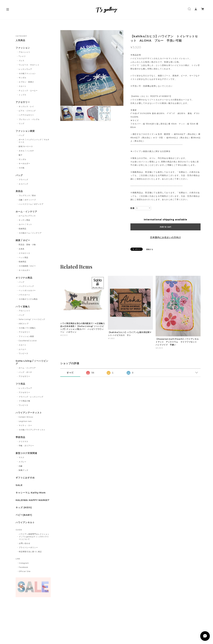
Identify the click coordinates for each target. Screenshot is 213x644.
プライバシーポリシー (28, 547)
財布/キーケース (26, 146)
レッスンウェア (25, 69)
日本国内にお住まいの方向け (165, 237)
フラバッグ (23, 180)
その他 (22, 168)
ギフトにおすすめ (25, 478)
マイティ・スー (25, 425)
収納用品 (22, 229)
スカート (22, 86)
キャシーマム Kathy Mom (31, 493)
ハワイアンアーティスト (29, 413)
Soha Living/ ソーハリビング (32, 319)
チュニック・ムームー (28, 90)
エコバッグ (23, 184)
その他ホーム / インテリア (30, 233)
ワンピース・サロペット (29, 65)
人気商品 (20, 40)
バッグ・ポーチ (25, 372)
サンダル (22, 78)
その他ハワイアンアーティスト (32, 430)
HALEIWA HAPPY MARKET (33, 500)
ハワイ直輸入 (23, 307)
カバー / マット (25, 224)
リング (22, 123)
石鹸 (21, 466)
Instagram (24, 563)
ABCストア (24, 324)
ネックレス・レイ (26, 106)
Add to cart (165, 227)
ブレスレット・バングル (29, 119)
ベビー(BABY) (24, 515)
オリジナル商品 (24, 278)
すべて (70, 373)
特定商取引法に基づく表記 (30, 552)
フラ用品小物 (24, 401)
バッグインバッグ (26, 286)
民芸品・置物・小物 (27, 245)
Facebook (24, 567)
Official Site (25, 571)
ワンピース (23, 353)
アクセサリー (23, 102)
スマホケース (24, 253)
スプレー (22, 462)
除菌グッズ (23, 470)
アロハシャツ (24, 52)
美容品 (19, 191)
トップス (22, 95)
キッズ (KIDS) (24, 508)
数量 (132, 208)
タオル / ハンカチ (26, 151)
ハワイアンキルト (25, 523)
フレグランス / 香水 (27, 195)
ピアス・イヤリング (27, 111)
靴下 (21, 155)
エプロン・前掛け (26, 82)
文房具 (22, 249)
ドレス (22, 61)
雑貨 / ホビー (23, 240)
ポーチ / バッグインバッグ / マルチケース (34, 141)
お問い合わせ (25, 543)
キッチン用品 (24, 220)
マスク (22, 457)
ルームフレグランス (27, 216)
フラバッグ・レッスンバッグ (31, 397)
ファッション (23, 48)
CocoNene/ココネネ (28, 341)
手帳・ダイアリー (26, 446)
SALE (19, 485)
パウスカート (24, 295)
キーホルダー (24, 163)
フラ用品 (20, 384)
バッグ (22, 135)
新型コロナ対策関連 (26, 453)
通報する (150, 249)
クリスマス (23, 441)
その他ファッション (27, 73)
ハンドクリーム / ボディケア (31, 204)
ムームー (22, 349)
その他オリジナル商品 (28, 299)
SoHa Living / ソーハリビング (32, 362)
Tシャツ (22, 56)
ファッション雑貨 (25, 131)
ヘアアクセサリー (26, 115)
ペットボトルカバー (27, 290)
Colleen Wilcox (26, 417)
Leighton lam (25, 421)
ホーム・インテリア (26, 212)
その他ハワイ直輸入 (27, 328)
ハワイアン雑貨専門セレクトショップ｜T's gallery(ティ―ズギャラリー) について (34, 537)
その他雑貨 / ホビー (27, 266)
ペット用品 (23, 257)
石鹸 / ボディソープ (27, 200)
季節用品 (20, 437)
